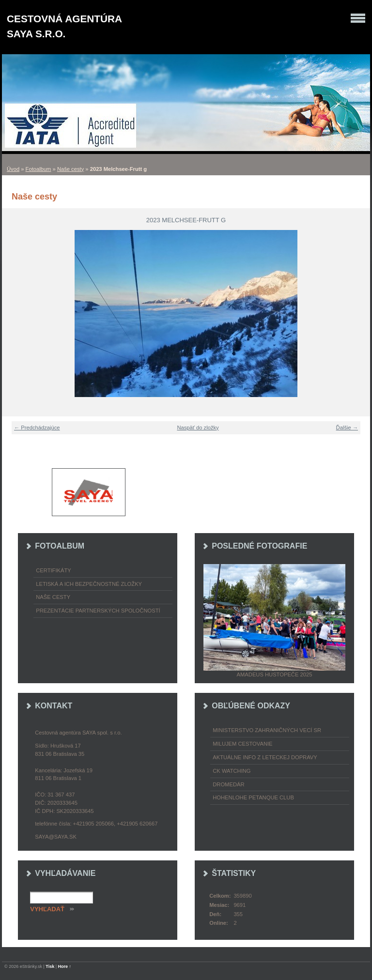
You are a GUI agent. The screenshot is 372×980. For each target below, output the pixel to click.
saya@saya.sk (56, 837)
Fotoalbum (39, 169)
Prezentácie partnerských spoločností (98, 611)
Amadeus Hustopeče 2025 (275, 674)
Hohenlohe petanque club (253, 797)
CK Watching (232, 771)
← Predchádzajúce (37, 428)
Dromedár (228, 784)
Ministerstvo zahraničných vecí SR (267, 730)
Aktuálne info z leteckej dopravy (265, 757)
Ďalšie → (347, 428)
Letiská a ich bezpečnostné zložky (89, 584)
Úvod (13, 169)
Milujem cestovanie (242, 744)
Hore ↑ (65, 966)
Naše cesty (70, 169)
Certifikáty (54, 570)
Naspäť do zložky (198, 428)
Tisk (50, 966)
